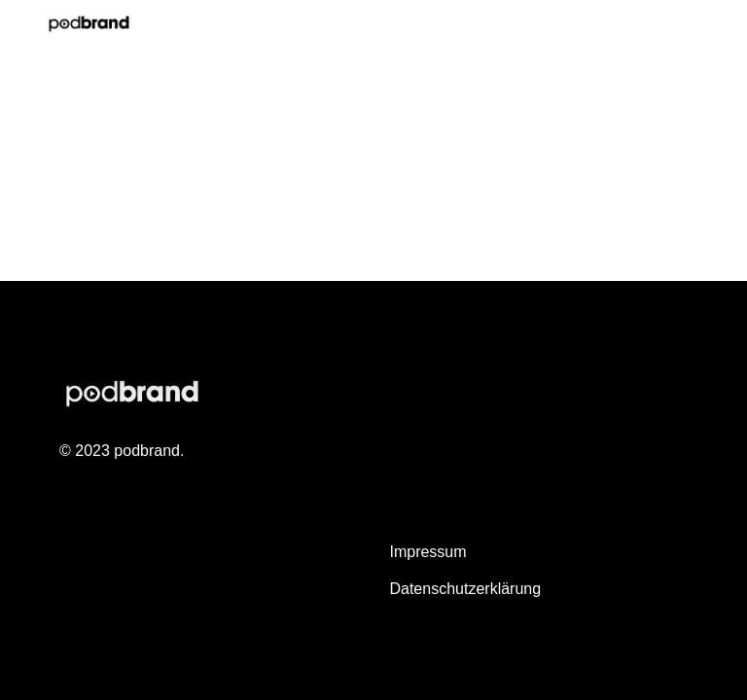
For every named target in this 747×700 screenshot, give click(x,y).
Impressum (427, 552)
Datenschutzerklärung (465, 589)
